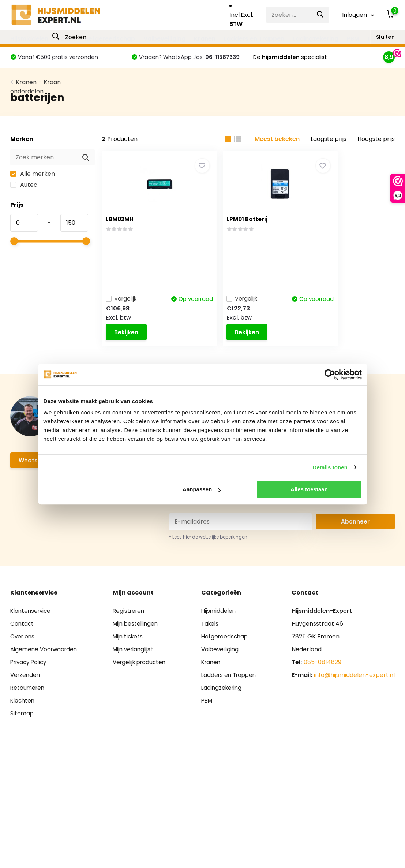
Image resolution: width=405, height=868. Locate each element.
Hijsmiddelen (29, 39)
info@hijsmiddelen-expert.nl (354, 693)
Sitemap (22, 731)
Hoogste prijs (376, 152)
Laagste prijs (329, 152)
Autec (24, 198)
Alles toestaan (309, 489)
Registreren (130, 629)
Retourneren (29, 706)
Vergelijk (126, 300)
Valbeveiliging (164, 39)
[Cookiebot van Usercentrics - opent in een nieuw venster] (330, 375)
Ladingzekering (316, 39)
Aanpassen (202, 489)
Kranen (205, 39)
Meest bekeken (277, 152)
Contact (22, 642)
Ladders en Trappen (254, 39)
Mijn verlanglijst (134, 667)
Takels (66, 39)
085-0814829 (322, 680)
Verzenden (26, 693)
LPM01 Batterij (231, 232)
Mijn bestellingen (137, 642)
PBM (353, 39)
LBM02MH (123, 232)
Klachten (23, 718)
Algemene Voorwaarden (46, 667)
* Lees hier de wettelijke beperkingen (208, 555)
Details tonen (330, 467)
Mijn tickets (129, 654)
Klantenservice (32, 629)
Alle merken (33, 187)
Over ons (23, 654)
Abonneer (355, 539)
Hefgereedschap (110, 39)
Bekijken (130, 343)
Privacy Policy (30, 680)
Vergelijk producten (141, 680)
